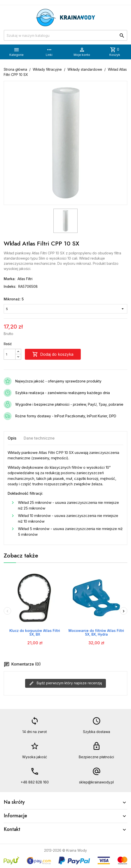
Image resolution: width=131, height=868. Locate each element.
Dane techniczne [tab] (39, 438)
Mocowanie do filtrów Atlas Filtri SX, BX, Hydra (96, 632)
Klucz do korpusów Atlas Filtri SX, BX (35, 632)
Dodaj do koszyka (53, 354)
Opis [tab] (12, 438)
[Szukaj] (65, 35)
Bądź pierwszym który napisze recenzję (65, 683)
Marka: (10, 279)
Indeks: (10, 286)
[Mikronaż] (65, 309)
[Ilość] (10, 354)
